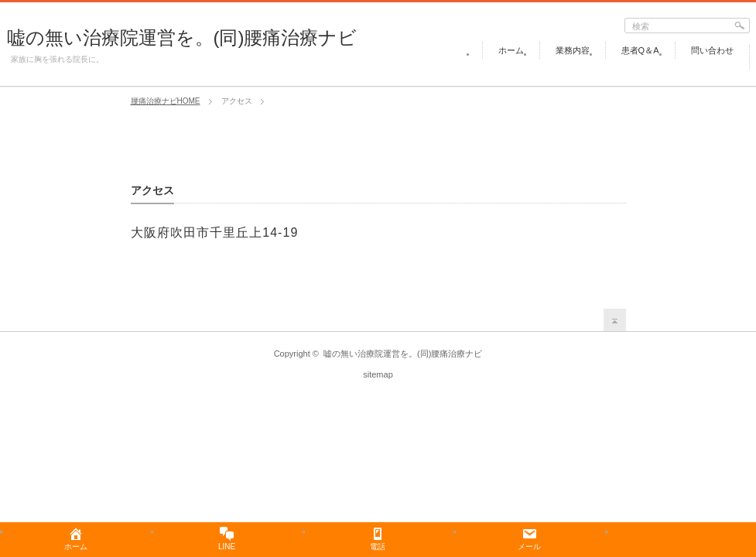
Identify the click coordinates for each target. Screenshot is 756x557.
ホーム (511, 50)
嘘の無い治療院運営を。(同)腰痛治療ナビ (182, 38)
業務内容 (573, 50)
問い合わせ (712, 50)
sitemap (378, 374)
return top (615, 320)
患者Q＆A (640, 50)
